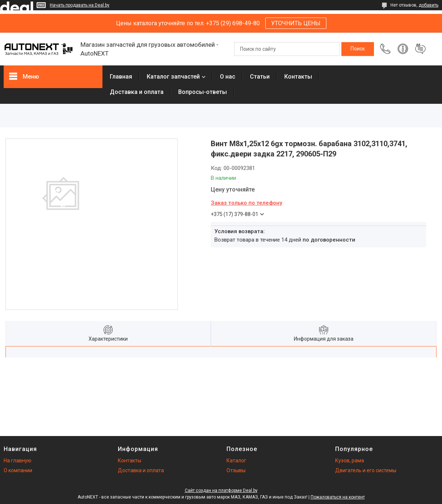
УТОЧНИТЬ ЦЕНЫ (296, 23)
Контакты (298, 77)
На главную (18, 461)
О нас (228, 77)
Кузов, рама (350, 461)
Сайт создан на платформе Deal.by (221, 490)
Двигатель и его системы (366, 470)
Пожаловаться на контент (338, 497)
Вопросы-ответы (203, 92)
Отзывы (236, 470)
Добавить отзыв (420, 49)
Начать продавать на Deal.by (80, 5)
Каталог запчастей (173, 77)
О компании (18, 470)
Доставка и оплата (137, 92)
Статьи (260, 77)
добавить (428, 5)
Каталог (236, 461)
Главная (121, 77)
